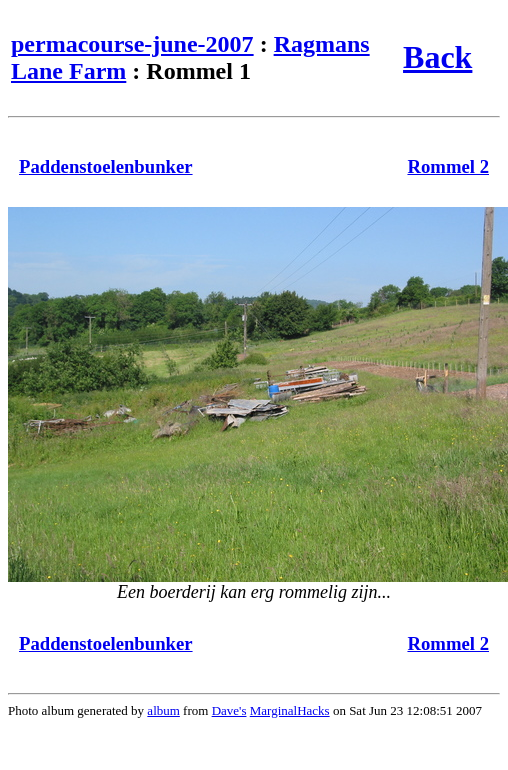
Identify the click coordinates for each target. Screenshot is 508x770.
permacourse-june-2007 (132, 44)
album (163, 710)
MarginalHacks (290, 710)
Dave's (229, 710)
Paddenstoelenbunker (106, 166)
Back (437, 57)
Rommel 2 (448, 166)
